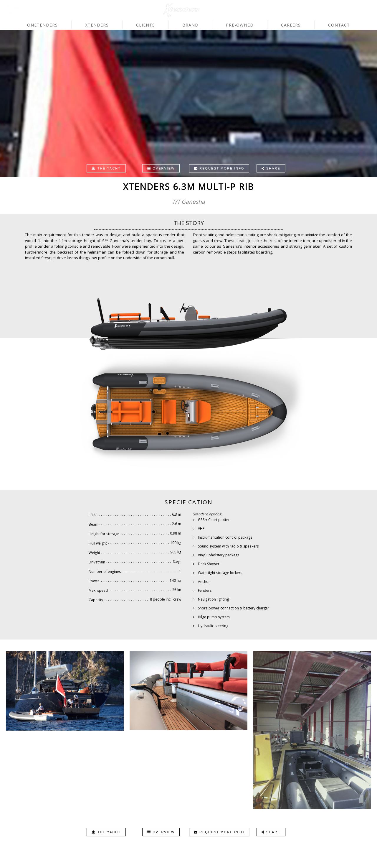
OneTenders (42, 25)
